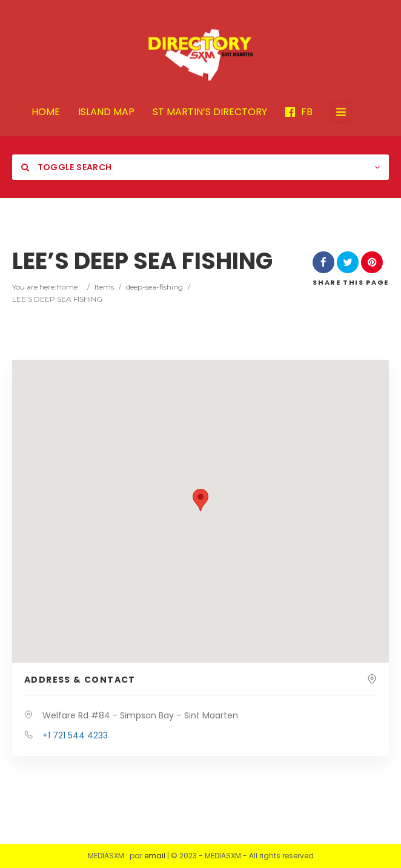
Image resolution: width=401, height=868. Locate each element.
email (155, 856)
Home (67, 287)
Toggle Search (66, 167)
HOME (46, 112)
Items (104, 287)
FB (299, 112)
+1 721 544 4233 (75, 735)
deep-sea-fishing (154, 287)
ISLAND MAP (106, 112)
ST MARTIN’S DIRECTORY (210, 112)
